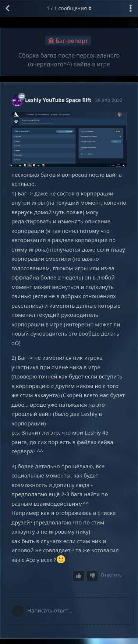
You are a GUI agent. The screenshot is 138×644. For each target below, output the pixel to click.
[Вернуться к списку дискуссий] (7, 8)
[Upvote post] (79, 576)
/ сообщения (69, 8)
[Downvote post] (92, 576)
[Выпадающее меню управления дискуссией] (131, 8)
